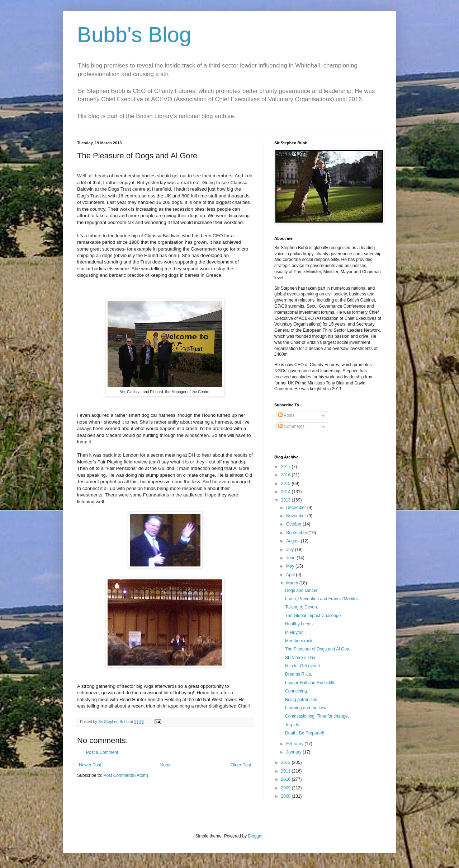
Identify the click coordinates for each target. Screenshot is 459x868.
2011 (287, 771)
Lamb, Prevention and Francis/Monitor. (322, 599)
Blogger (255, 836)
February (295, 744)
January (294, 752)
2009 (287, 788)
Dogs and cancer (301, 591)
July (291, 550)
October (294, 524)
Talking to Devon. (302, 607)
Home (166, 765)
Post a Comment (102, 752)
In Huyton (294, 633)
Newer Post (90, 765)
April (291, 575)
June (291, 558)
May (291, 566)
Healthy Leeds (299, 624)
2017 (287, 467)
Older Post (241, 765)
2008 (287, 796)
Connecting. (297, 691)
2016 (287, 475)
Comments (291, 426)
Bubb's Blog (134, 35)
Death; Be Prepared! (305, 733)
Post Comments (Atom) (126, 775)
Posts (286, 415)
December (297, 508)
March (293, 583)
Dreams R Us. (299, 674)
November (297, 516)
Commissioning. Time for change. (317, 716)
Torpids (292, 725)
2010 (287, 779)
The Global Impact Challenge (313, 616)
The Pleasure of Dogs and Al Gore (318, 649)
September (297, 533)
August (294, 541)
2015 (287, 484)
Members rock (299, 641)
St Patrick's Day (300, 658)
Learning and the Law (306, 708)
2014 (287, 492)
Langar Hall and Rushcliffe (310, 683)
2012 (287, 762)
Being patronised (301, 700)
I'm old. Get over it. (303, 666)
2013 (287, 500)
